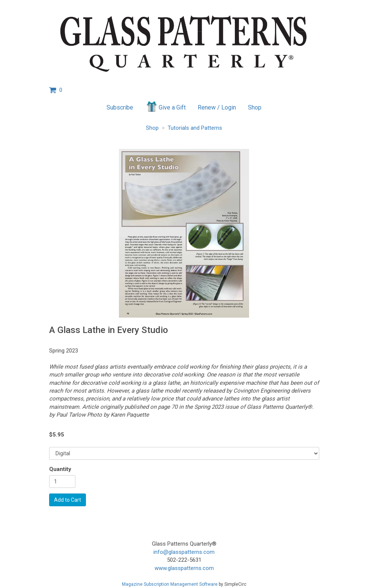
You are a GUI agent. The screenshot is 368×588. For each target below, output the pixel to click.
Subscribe (120, 107)
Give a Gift (166, 106)
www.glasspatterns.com (184, 568)
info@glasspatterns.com (184, 552)
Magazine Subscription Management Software (170, 584)
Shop (255, 107)
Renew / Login (217, 107)
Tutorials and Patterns (195, 128)
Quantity (60, 469)
